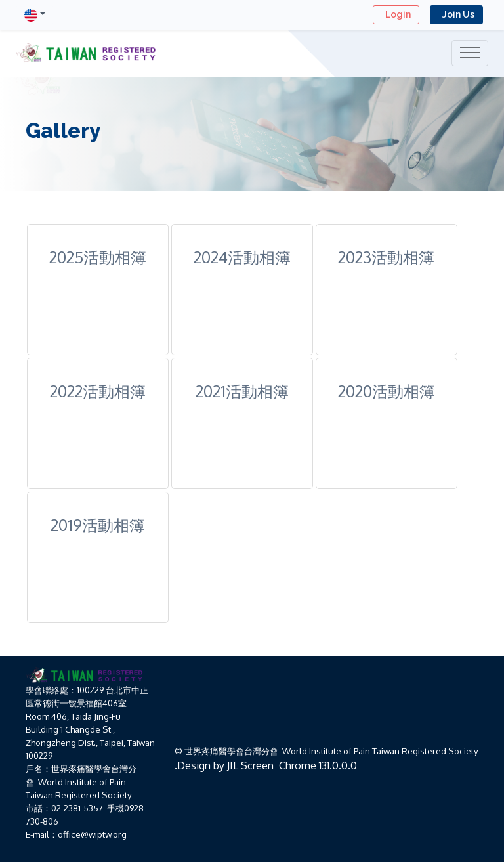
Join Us (456, 14)
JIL (233, 765)
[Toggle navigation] (470, 53)
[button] (35, 15)
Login (396, 14)
